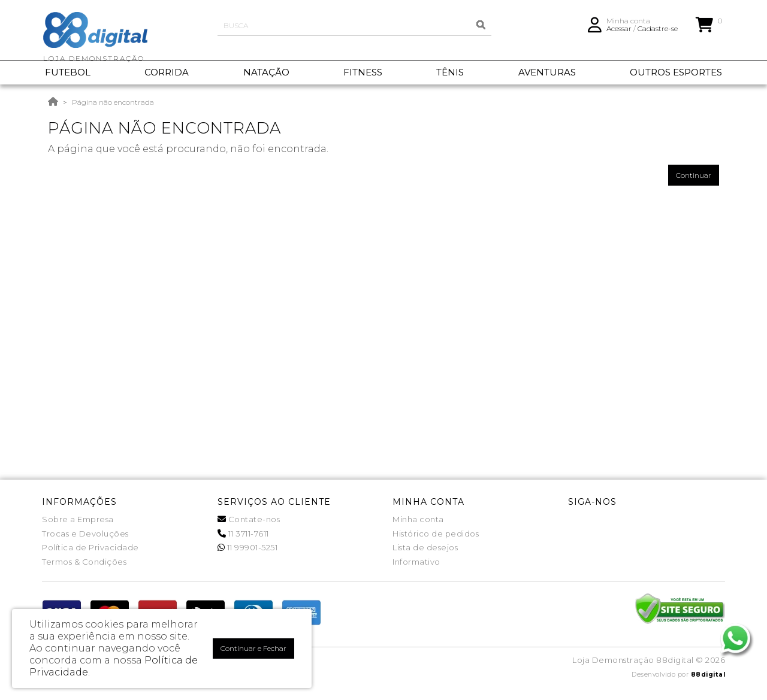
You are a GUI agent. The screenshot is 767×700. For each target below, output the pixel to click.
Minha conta (418, 519)
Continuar (694, 175)
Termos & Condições (84, 562)
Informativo (416, 562)
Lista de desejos (425, 547)
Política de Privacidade (90, 547)
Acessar (619, 33)
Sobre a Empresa (78, 519)
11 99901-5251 (248, 547)
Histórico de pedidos (436, 534)
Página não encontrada (113, 102)
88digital (708, 675)
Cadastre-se (658, 33)
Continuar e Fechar (253, 648)
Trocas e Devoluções (85, 534)
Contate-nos (249, 519)
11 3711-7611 (243, 534)
